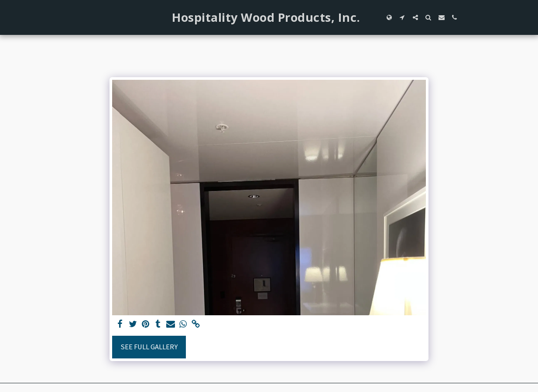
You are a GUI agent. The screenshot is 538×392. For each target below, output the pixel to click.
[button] (402, 17)
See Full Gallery (149, 347)
